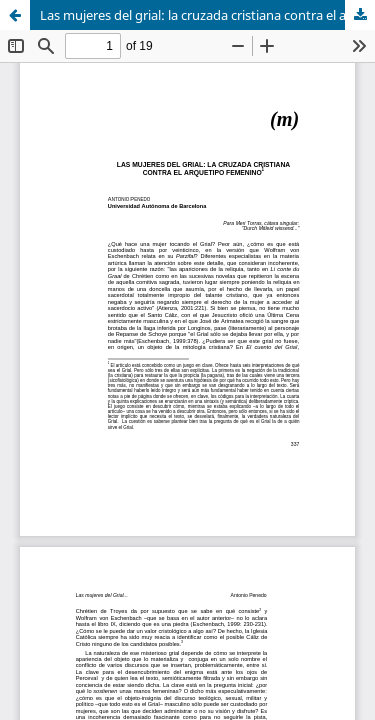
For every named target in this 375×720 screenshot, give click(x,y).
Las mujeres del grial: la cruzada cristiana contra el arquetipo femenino (207, 15)
